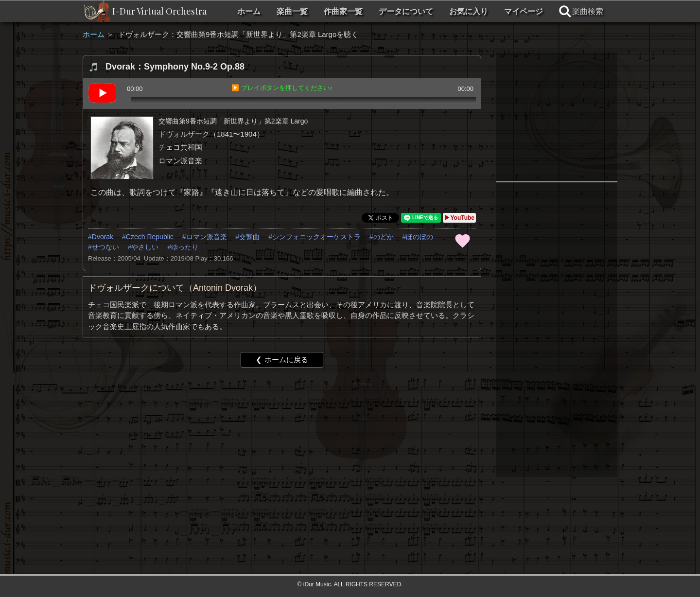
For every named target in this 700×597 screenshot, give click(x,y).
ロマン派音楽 (207, 237)
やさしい (145, 247)
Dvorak (103, 237)
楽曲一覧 (292, 11)
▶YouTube (459, 218)
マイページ (524, 11)
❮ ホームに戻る (282, 360)
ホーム (249, 11)
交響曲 (249, 237)
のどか (384, 237)
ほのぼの (420, 237)
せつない (105, 247)
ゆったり (185, 247)
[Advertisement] (282, 450)
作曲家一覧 (343, 11)
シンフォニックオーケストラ (316, 237)
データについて (406, 11)
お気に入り (469, 11)
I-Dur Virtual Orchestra (159, 11)
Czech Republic (150, 237)
